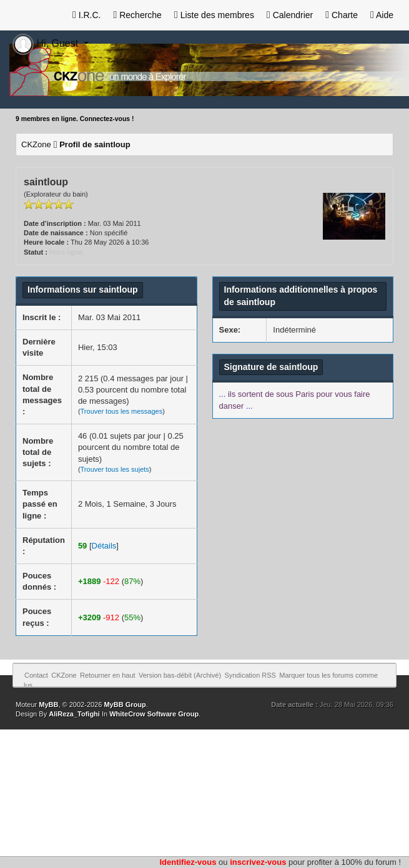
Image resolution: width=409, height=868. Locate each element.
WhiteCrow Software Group (154, 714)
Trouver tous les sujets (115, 469)
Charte (342, 15)
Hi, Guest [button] (47, 43)
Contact (36, 675)
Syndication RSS (250, 675)
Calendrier (290, 15)
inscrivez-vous (258, 862)
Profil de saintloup (95, 144)
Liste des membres (214, 15)
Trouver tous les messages (122, 411)
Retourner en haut (108, 675)
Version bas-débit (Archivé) (180, 675)
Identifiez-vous (188, 862)
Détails (104, 546)
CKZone (36, 144)
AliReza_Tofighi (74, 714)
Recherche (137, 15)
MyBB (48, 705)
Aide (382, 15)
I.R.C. (87, 15)
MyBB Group (125, 705)
